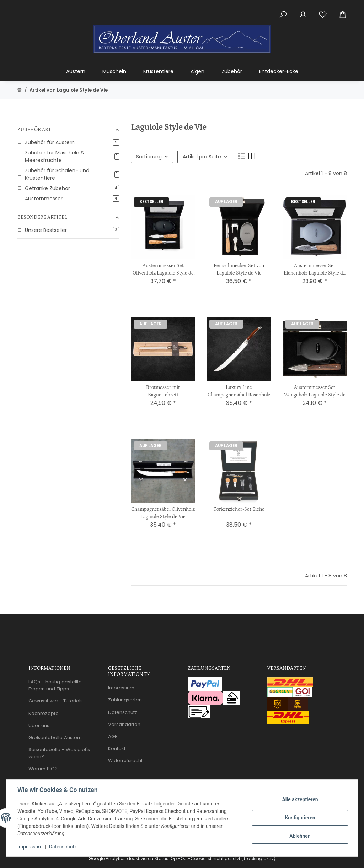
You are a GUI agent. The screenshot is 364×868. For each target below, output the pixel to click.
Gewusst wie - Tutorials (56, 701)
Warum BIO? (43, 769)
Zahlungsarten (125, 700)
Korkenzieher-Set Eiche (239, 509)
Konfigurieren (300, 818)
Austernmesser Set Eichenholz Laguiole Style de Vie (315, 270)
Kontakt (117, 748)
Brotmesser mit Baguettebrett (163, 391)
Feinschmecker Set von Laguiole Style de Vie (239, 269)
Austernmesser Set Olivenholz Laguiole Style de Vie (163, 270)
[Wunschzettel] (323, 11)
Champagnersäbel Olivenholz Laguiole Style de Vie (163, 513)
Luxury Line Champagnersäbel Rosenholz (239, 391)
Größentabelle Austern (55, 737)
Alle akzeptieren (300, 799)
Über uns (39, 725)
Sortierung (149, 157)
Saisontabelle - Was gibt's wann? (59, 753)
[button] (283, 11)
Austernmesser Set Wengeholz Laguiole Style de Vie (315, 392)
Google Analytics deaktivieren (121, 859)
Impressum (30, 847)
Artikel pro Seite (202, 157)
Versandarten (124, 724)
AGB (113, 736)
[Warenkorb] (346, 11)
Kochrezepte (44, 713)
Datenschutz (63, 847)
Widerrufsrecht (125, 761)
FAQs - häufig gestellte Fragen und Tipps (55, 685)
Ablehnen (300, 836)
